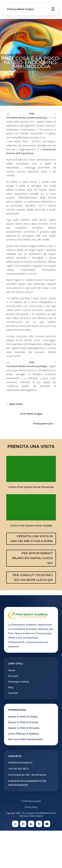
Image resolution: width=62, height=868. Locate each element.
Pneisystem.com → (44, 424)
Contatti (13, 693)
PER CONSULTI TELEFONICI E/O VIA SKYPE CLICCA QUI (33, 577)
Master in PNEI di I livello (23, 717)
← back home (14, 404)
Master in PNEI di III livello (24, 728)
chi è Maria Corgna (31, 414)
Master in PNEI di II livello (23, 722)
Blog (11, 687)
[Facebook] (15, 824)
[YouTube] (47, 824)
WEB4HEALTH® (47, 813)
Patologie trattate (19, 682)
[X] (39, 824)
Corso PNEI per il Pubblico (23, 734)
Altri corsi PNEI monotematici (26, 739)
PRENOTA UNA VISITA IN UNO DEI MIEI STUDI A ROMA (31, 539)
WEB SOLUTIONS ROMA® (31, 816)
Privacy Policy (31, 807)
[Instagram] (23, 824)
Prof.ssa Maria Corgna (20, 9)
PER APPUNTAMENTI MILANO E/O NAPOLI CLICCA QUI (32, 558)
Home (12, 670)
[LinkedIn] (31, 824)
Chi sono (13, 676)
